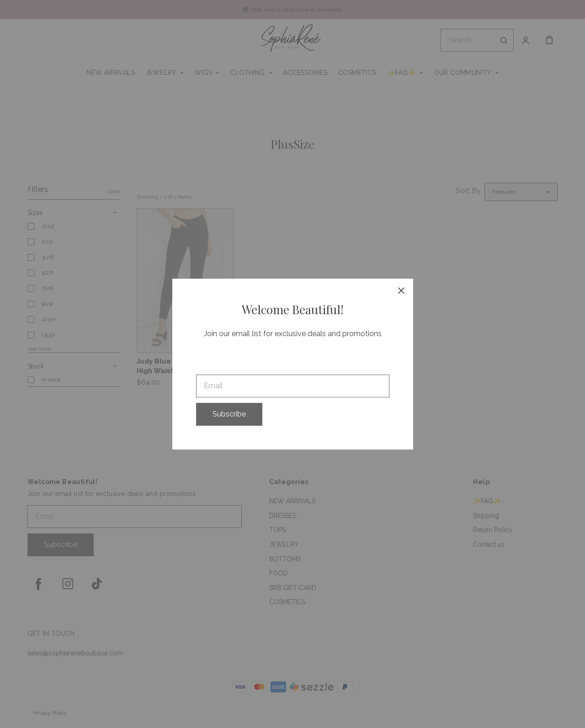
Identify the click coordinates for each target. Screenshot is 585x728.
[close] (401, 290)
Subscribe (229, 414)
